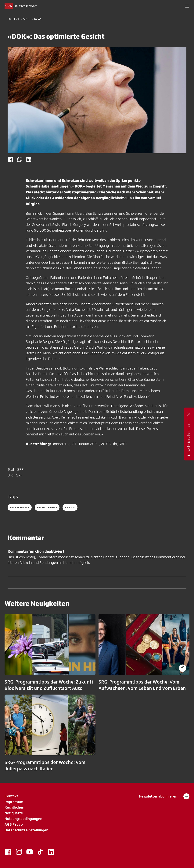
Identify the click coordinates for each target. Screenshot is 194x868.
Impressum (14, 802)
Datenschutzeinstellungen (26, 830)
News (38, 19)
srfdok (70, 507)
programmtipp (47, 507)
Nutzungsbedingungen (23, 819)
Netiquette (14, 813)
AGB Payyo (14, 824)
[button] (187, 6)
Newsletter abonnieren (164, 796)
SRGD (27, 19)
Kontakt (11, 796)
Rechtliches (14, 807)
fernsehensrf (20, 507)
